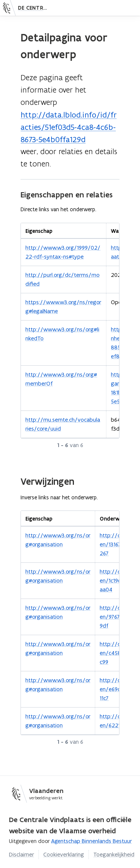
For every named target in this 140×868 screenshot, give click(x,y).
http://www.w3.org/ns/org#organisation (58, 540)
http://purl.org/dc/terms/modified (63, 279)
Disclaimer (21, 854)
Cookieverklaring (64, 854)
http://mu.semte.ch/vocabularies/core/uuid (63, 424)
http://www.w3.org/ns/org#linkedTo (62, 334)
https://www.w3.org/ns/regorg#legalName (63, 307)
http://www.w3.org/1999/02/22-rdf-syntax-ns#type (63, 252)
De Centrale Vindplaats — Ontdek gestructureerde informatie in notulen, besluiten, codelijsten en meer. (35, 8)
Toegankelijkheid (114, 854)
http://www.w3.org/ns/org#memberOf (61, 379)
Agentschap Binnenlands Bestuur (91, 841)
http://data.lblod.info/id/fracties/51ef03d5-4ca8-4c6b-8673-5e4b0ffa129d (69, 127)
